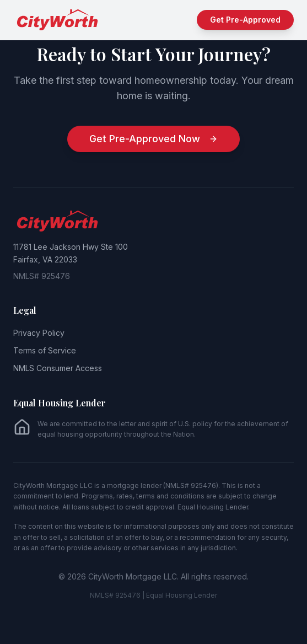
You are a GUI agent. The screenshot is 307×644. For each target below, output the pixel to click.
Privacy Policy (39, 333)
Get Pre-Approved (245, 20)
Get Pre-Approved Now (153, 139)
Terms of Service (45, 350)
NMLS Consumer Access (58, 368)
